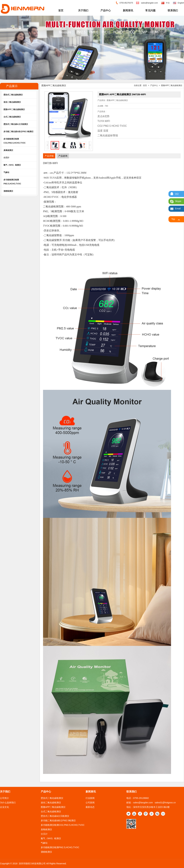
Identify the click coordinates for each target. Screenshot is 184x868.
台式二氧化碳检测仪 (12, 117)
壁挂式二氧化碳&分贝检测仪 (16, 124)
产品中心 (106, 10)
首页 (61, 10)
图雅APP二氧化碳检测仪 (14, 109)
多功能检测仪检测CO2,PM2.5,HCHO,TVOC (15, 141)
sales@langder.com (149, 3)
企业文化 (4, 807)
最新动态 (90, 807)
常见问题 (150, 10)
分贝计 (6, 158)
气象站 (6, 172)
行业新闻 (90, 798)
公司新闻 (90, 803)
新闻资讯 (128, 10)
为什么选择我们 (8, 803)
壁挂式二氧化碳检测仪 (13, 95)
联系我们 (173, 10)
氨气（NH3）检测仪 (12, 165)
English (181, 3)
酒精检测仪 (8, 191)
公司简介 (4, 798)
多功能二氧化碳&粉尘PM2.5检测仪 (18, 132)
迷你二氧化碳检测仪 (12, 102)
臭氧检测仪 (8, 150)
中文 (168, 3)
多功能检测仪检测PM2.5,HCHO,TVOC (12, 182)
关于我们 (83, 10)
